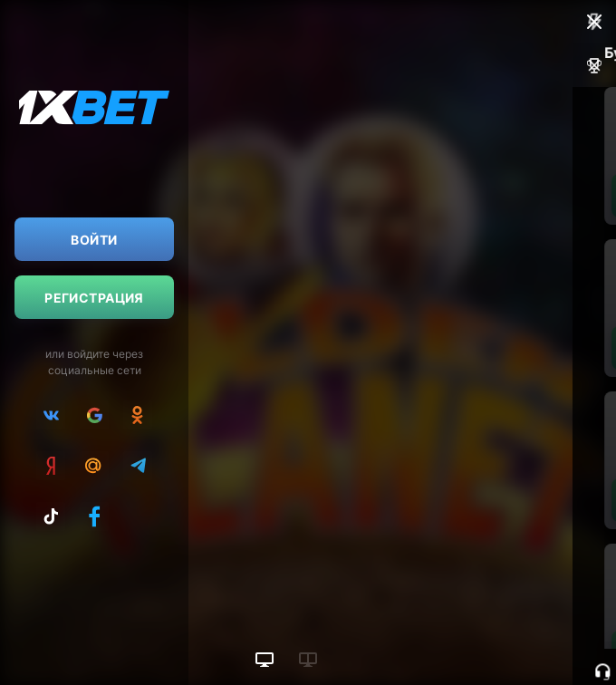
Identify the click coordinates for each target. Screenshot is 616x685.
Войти (94, 240)
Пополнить (477, 196)
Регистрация (94, 298)
